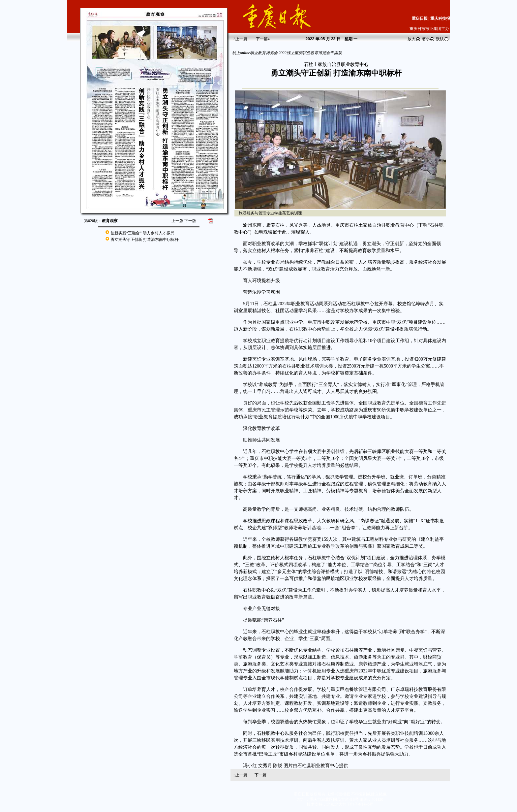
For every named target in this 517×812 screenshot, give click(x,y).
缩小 (428, 39)
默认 (442, 39)
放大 (414, 39)
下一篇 (263, 39)
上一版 (177, 221)
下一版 (190, 221)
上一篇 (240, 39)
